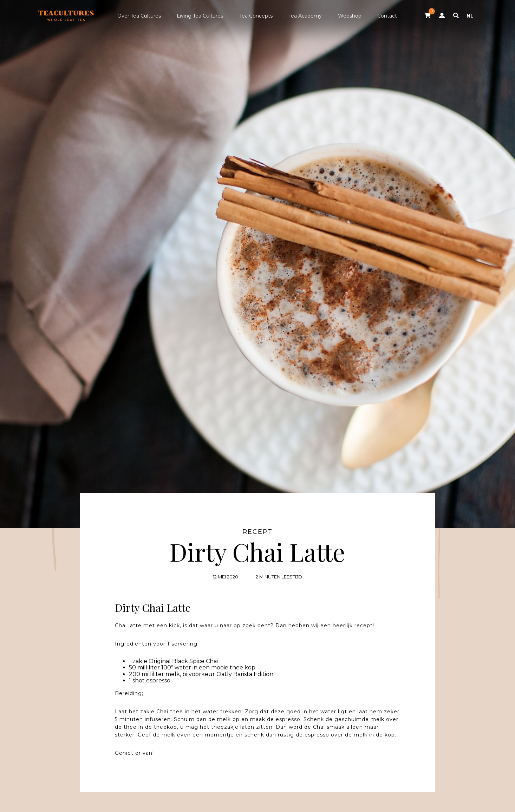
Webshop (350, 16)
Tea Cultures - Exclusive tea (66, 16)
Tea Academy (305, 16)
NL (470, 16)
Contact (387, 16)
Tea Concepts (256, 16)
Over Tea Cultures (139, 16)
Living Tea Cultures (200, 16)
